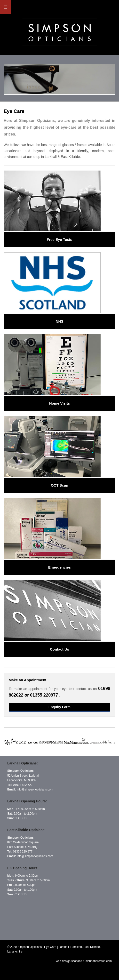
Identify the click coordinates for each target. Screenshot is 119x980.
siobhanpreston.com (99, 961)
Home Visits (60, 403)
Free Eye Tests (59, 240)
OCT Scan (60, 485)
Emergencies (59, 567)
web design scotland (69, 961)
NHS (60, 321)
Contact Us (59, 649)
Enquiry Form (59, 707)
